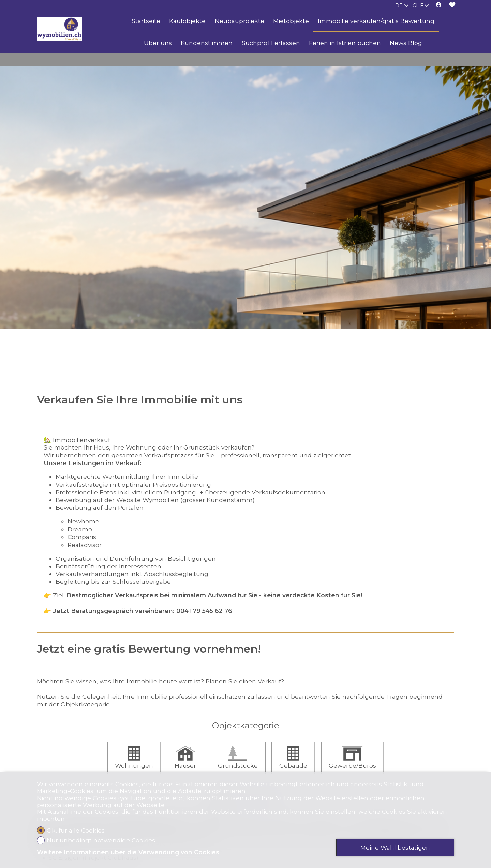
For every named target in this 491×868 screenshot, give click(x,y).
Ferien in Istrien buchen (345, 43)
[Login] (439, 5)
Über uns (158, 43)
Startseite (146, 21)
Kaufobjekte (187, 21)
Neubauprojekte (240, 21)
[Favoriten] (452, 5)
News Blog (406, 43)
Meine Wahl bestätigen (395, 847)
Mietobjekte (291, 21)
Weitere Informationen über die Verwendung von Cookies (128, 852)
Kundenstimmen (207, 43)
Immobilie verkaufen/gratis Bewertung (376, 21)
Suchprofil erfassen (271, 43)
